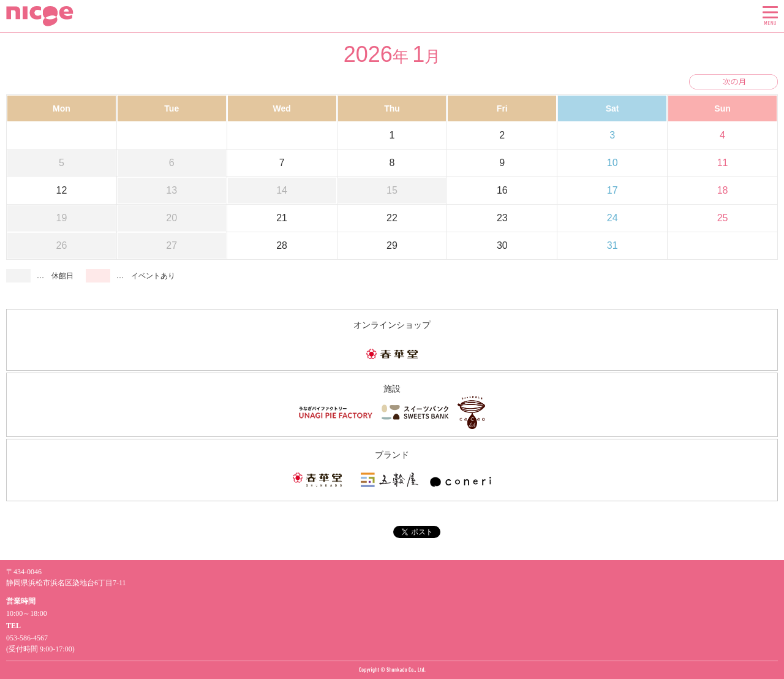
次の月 (733, 82)
